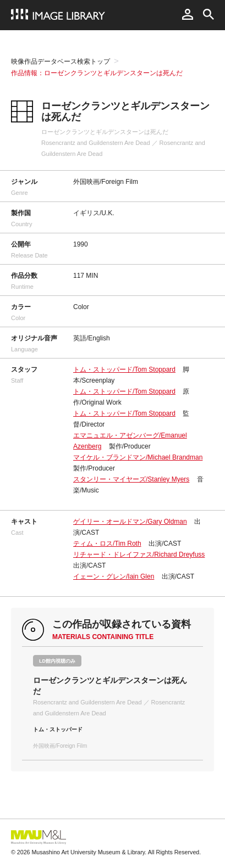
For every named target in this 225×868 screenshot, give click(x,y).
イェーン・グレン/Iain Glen (114, 576)
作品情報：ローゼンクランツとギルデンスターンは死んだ (97, 73)
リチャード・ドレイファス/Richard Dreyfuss (139, 555)
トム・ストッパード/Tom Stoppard (124, 369)
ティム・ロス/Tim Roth (107, 544)
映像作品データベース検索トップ (61, 61)
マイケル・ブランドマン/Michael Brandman (138, 457)
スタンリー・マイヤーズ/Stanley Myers (131, 479)
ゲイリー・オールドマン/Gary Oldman (130, 522)
